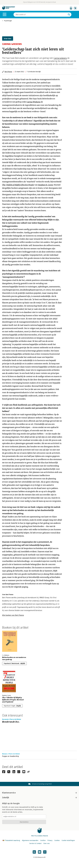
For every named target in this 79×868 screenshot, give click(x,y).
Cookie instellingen (68, 840)
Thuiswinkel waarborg (12, 840)
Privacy (50, 840)
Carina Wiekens (60, 58)
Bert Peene (8, 72)
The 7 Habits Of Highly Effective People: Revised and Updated (13, 700)
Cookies (57, 840)
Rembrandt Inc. (11, 722)
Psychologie (8, 21)
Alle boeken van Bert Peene (13, 615)
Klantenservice (39, 793)
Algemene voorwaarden (30, 840)
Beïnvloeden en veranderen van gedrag (14, 658)
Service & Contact (35, 843)
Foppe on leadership (11, 756)
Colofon (43, 840)
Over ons (47, 843)
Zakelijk (39, 798)
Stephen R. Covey (46, 185)
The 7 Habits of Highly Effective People (18, 185)
